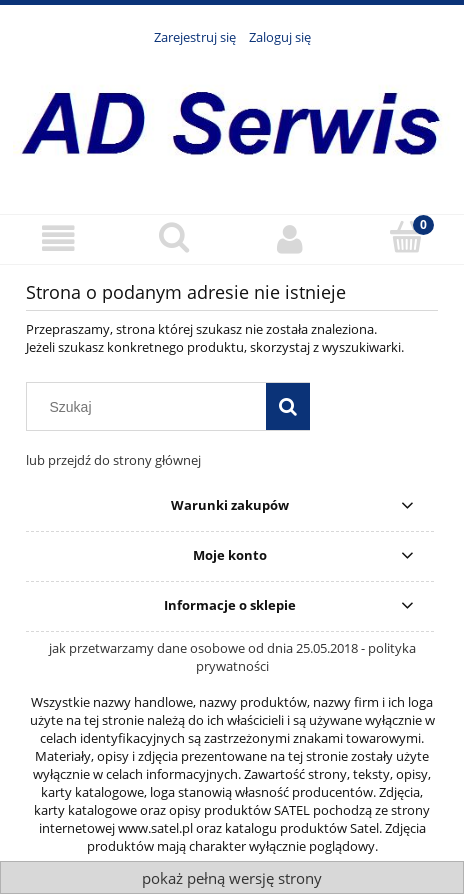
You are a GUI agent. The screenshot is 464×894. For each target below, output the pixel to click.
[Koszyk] (406, 237)
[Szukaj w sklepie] (151, 407)
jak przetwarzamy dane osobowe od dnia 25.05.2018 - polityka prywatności (232, 657)
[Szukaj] (174, 237)
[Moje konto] (290, 238)
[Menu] (58, 238)
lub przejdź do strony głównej (113, 460)
